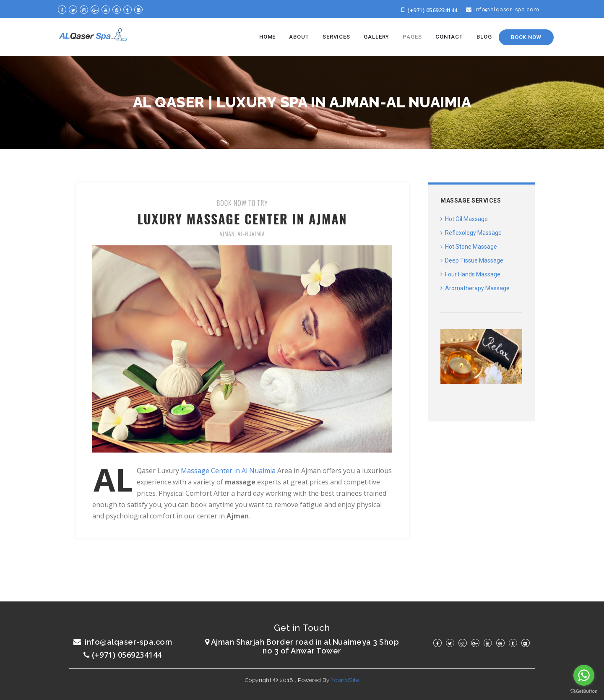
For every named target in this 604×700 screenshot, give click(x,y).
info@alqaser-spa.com (503, 9)
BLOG (484, 37)
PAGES (412, 37)
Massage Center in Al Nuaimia (229, 471)
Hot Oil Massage (464, 219)
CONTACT (449, 37)
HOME (268, 37)
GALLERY (376, 37)
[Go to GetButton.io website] (584, 691)
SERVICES (336, 37)
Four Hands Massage (470, 274)
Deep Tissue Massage (472, 260)
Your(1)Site (345, 680)
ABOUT (299, 37)
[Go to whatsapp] (584, 675)
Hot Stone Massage (469, 247)
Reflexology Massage (471, 233)
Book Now (526, 37)
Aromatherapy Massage (475, 288)
